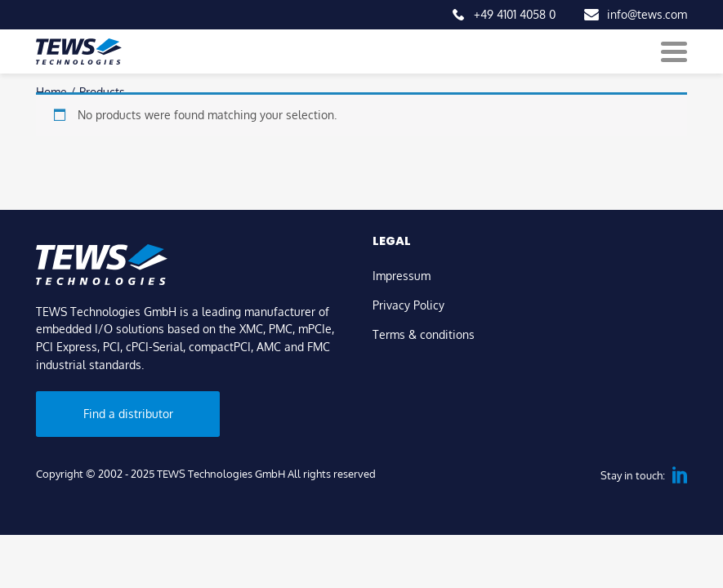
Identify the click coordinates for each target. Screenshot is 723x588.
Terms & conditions (424, 334)
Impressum (402, 275)
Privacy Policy (408, 305)
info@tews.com (647, 14)
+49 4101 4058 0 (515, 14)
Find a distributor (128, 413)
